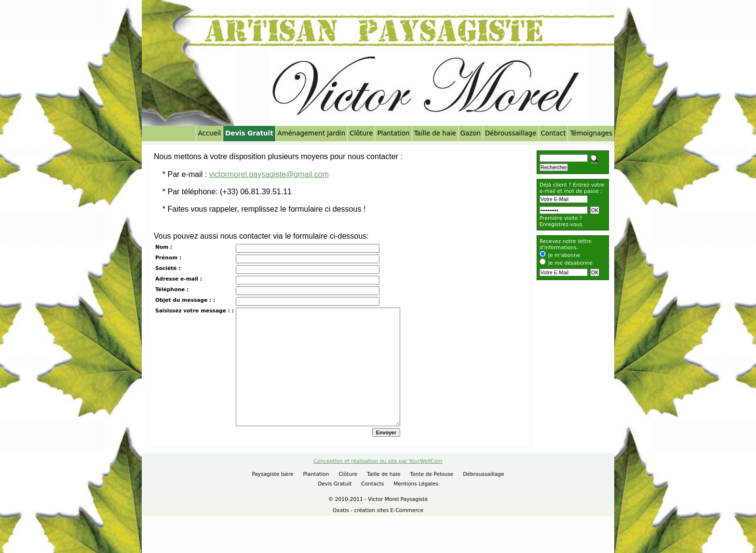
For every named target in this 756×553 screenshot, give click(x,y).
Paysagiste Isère (272, 493)
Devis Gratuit (249, 133)
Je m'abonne (564, 255)
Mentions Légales (416, 503)
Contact (553, 133)
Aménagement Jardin (312, 133)
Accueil (210, 133)
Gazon (471, 133)
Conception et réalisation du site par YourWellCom (378, 480)
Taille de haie (435, 133)
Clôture (361, 133)
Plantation (393, 133)
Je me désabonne (570, 263)
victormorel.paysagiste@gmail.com (269, 174)
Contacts (372, 503)
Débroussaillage (511, 133)
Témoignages (591, 133)
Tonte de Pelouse (432, 493)
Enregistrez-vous (561, 224)
